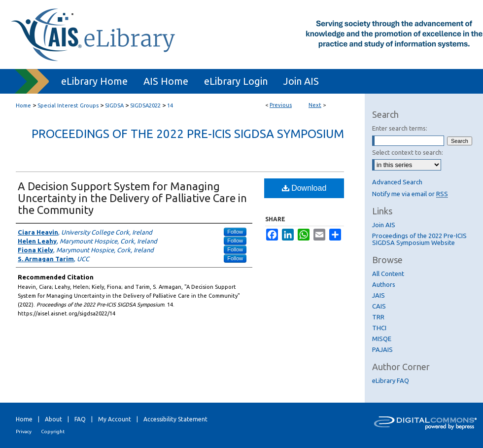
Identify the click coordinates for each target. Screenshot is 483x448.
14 (170, 105)
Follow (235, 232)
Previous (281, 105)
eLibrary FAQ (391, 380)
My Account (115, 419)
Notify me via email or (410, 194)
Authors (384, 284)
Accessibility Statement (175, 419)
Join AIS (384, 225)
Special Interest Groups (68, 105)
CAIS (379, 306)
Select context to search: (408, 152)
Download (304, 188)
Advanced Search (397, 182)
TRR (378, 317)
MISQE (382, 339)
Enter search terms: (400, 128)
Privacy (24, 431)
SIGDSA (114, 105)
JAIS (379, 295)
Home (23, 105)
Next (315, 105)
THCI (379, 328)
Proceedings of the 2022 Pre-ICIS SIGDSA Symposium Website (419, 239)
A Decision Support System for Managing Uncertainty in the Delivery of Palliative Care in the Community (132, 198)
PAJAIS (382, 349)
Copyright (53, 431)
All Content (388, 274)
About (53, 419)
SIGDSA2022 (145, 105)
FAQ (80, 419)
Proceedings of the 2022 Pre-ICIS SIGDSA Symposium (188, 134)
